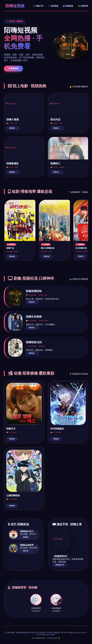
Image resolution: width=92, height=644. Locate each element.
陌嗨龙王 (81, 256)
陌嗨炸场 (26, 551)
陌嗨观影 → (13, 128)
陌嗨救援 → (13, 172)
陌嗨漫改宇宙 (60, 565)
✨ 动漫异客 (83, 6)
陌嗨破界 (56, 439)
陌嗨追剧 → (32, 302)
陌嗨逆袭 (46, 256)
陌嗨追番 (12, 439)
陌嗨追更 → (32, 353)
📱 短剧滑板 (53, 6)
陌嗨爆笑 (26, 537)
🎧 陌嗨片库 (38, 6)
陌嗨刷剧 (12, 256)
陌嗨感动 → (57, 128)
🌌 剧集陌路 (68, 6)
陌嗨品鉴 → (32, 328)
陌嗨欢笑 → (57, 172)
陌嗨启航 (13, 68)
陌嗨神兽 (12, 506)
